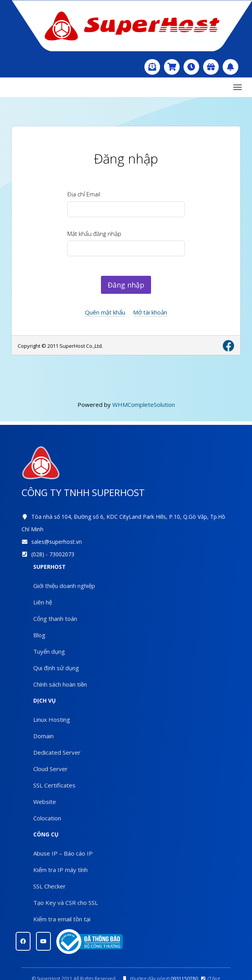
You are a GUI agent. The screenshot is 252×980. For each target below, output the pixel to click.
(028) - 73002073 (53, 554)
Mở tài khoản (150, 312)
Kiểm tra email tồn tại (62, 919)
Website (45, 802)
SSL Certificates (54, 785)
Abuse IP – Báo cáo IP (63, 853)
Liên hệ (43, 602)
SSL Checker (49, 886)
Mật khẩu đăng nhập (94, 234)
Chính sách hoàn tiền (60, 684)
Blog (39, 635)
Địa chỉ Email (84, 194)
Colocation (47, 818)
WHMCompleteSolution (144, 405)
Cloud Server (50, 769)
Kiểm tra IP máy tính (60, 870)
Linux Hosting (52, 719)
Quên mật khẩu (105, 312)
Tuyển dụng (49, 651)
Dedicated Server (57, 752)
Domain (43, 736)
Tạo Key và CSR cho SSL (66, 903)
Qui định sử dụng (56, 668)
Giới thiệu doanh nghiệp (64, 586)
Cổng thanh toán (55, 619)
